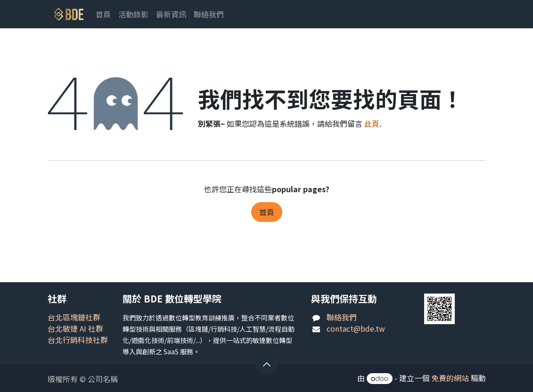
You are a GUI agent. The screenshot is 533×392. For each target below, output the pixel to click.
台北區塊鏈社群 (74, 317)
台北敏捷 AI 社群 (75, 328)
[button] (267, 364)
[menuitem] (103, 14)
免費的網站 (450, 378)
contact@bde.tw (356, 328)
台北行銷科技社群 (78, 340)
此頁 (372, 123)
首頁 (267, 212)
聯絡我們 (342, 317)
